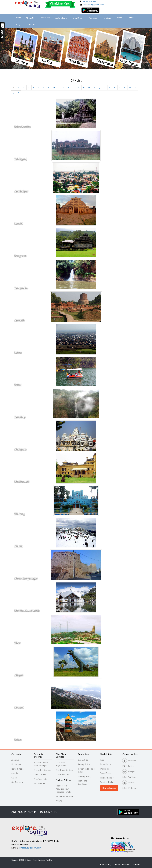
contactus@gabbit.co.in (94, 5)
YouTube (129, 777)
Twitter (128, 766)
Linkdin (128, 783)
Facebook (129, 761)
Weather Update (107, 782)
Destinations (62, 18)
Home (19, 18)
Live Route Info (107, 778)
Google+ (129, 772)
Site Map (136, 864)
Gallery (131, 18)
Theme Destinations (42, 770)
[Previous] (14, 88)
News (120, 18)
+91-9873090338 (89, 1)
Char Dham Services (64, 770)
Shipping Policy (85, 776)
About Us (31, 18)
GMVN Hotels (39, 783)
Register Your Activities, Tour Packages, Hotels (63, 789)
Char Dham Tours (63, 774)
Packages (93, 18)
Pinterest (130, 788)
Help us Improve (109, 788)
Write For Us (106, 764)
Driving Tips (105, 769)
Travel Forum (106, 773)
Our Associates (18, 782)
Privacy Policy (84, 764)
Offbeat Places (40, 774)
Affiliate (59, 801)
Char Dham (79, 18)
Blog (18, 25)
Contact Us (31, 25)
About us (15, 760)
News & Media (17, 769)
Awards (15, 773)
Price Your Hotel (41, 779)
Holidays (107, 18)
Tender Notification (64, 796)
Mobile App (45, 18)
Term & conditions (122, 864)
